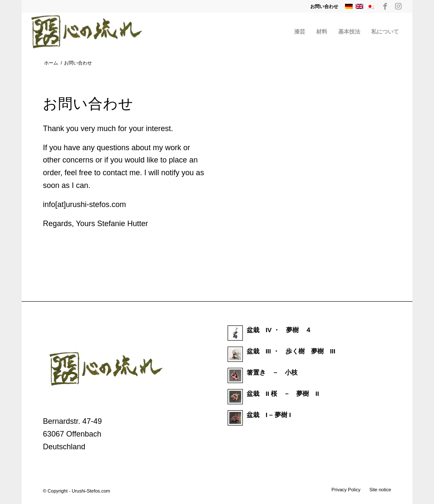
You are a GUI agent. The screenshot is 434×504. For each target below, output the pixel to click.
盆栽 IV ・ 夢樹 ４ (279, 330)
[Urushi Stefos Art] (87, 32)
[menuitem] (322, 6)
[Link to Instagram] (398, 6)
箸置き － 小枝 (272, 372)
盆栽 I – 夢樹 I (269, 415)
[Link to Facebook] (385, 6)
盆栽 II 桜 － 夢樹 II (283, 393)
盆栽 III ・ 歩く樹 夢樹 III (291, 351)
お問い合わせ (324, 6)
